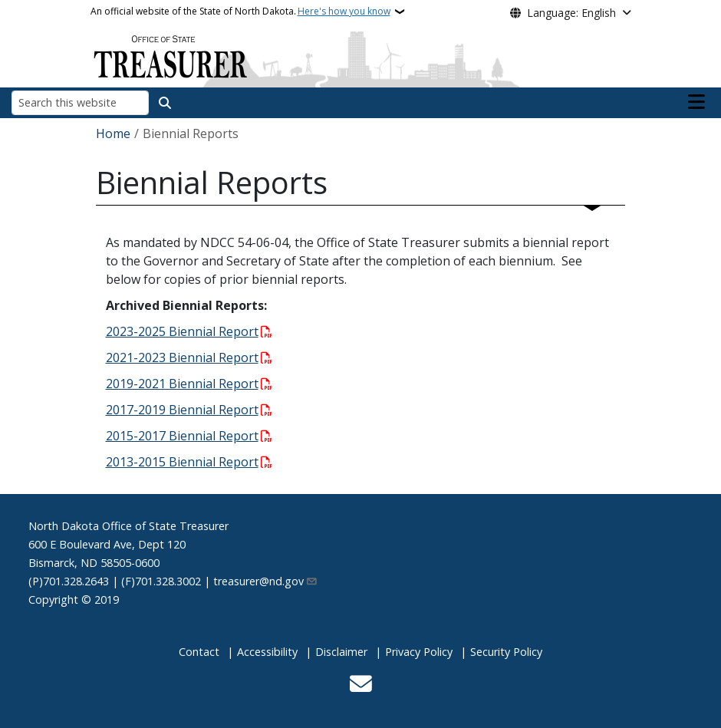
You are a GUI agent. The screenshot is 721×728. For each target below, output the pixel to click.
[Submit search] (165, 103)
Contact (199, 652)
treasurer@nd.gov (266, 581)
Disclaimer (341, 652)
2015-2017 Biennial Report (182, 436)
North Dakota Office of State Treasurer (128, 526)
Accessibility (267, 652)
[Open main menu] (696, 102)
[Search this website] (80, 102)
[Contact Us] (361, 685)
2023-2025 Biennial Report (182, 331)
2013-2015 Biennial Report (182, 462)
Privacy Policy (419, 652)
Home (113, 133)
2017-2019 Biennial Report (182, 410)
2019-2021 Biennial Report (182, 384)
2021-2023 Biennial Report (182, 357)
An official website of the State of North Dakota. (240, 12)
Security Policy (506, 652)
